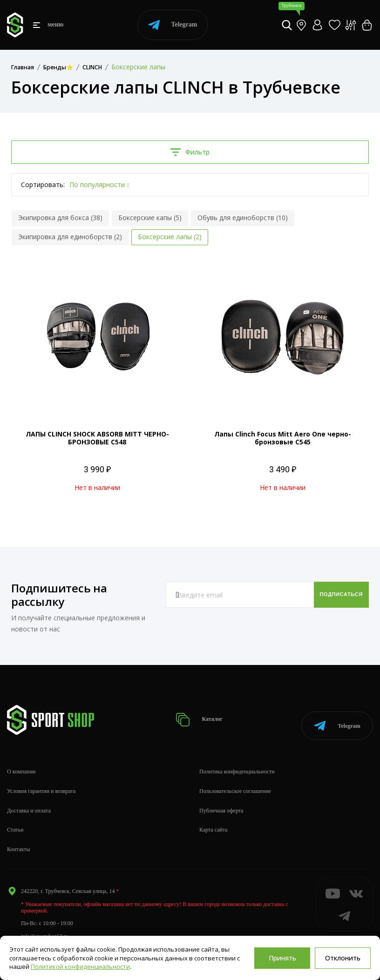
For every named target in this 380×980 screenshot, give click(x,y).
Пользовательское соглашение (235, 781)
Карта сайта (214, 820)
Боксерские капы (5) (150, 218)
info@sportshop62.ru (45, 926)
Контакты (19, 839)
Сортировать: (43, 185)
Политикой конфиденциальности (80, 967)
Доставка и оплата (29, 800)
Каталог (202, 715)
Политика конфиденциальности (237, 762)
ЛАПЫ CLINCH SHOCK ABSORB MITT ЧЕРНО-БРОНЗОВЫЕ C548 (97, 438)
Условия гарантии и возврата (41, 781)
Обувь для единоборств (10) (243, 218)
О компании (21, 762)
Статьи (15, 820)
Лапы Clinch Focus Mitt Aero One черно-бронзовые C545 (283, 438)
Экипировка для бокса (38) (60, 218)
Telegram (173, 25)
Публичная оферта (221, 800)
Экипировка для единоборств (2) (70, 237)
